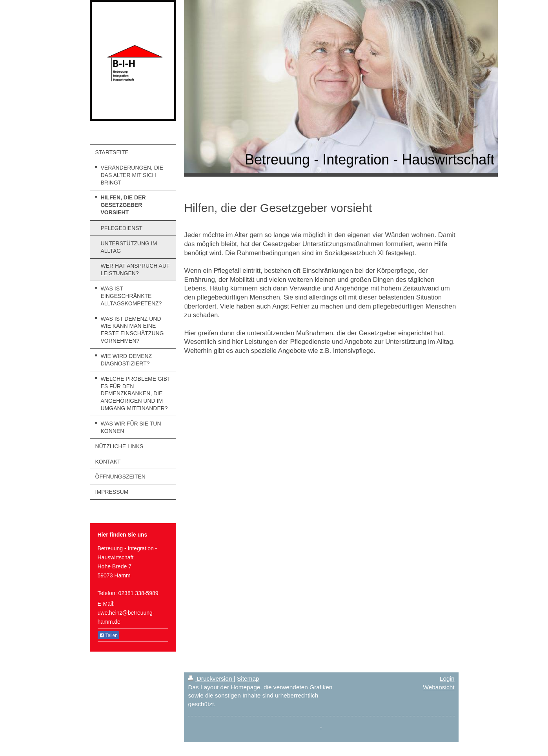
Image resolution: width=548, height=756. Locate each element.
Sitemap (248, 678)
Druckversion (211, 678)
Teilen (108, 635)
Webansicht (439, 687)
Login (447, 678)
